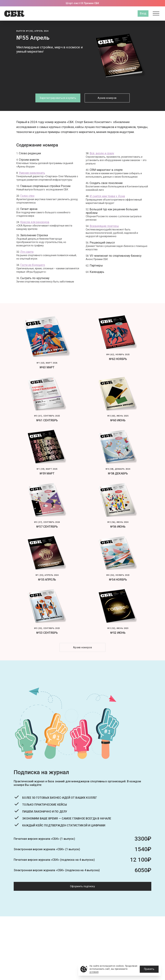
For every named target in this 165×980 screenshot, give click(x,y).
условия (94, 972)
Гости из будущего (33, 265)
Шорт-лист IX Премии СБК (82, 3)
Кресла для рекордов (35, 222)
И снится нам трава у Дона (107, 196)
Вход (143, 13)
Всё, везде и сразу (102, 153)
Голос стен (27, 196)
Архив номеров (107, 98)
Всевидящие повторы (104, 226)
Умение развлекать (32, 173)
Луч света (27, 252)
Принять (149, 969)
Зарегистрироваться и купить (58, 98)
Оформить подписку (82, 886)
